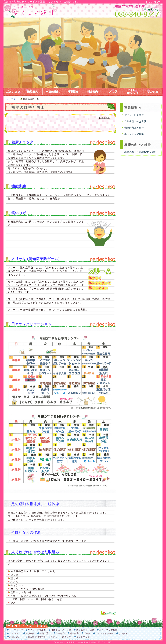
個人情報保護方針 (37, 637)
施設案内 (30, 633)
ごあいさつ (15, 633)
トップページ (13, 99)
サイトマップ (83, 637)
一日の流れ (45, 633)
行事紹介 (60, 633)
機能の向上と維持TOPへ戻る (140, 152)
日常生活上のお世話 (135, 121)
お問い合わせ (16, 637)
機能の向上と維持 (134, 128)
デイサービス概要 (134, 115)
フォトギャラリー (104, 633)
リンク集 (123, 633)
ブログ (87, 633)
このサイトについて (61, 637)
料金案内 (74, 633)
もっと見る (104, 118)
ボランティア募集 (134, 134)
